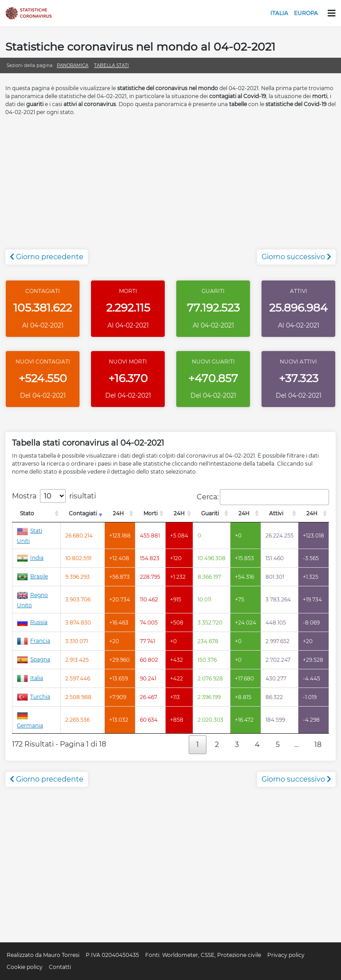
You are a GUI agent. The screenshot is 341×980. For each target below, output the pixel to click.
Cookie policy (25, 967)
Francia (34, 641)
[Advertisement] (170, 187)
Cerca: (263, 497)
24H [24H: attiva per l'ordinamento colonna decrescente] (118, 513)
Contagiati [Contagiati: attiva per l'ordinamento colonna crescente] (83, 513)
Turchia (34, 697)
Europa (306, 13)
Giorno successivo (296, 257)
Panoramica (73, 65)
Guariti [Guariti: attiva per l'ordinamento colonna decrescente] (210, 513)
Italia (279, 13)
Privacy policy (286, 955)
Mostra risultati (54, 496)
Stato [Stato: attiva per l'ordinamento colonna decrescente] (27, 513)
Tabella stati (111, 65)
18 (318, 745)
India (30, 558)
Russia (32, 622)
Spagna (34, 659)
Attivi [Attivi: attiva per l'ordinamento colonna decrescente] (276, 513)
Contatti (60, 967)
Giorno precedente (47, 257)
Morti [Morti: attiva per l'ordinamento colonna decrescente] (151, 513)
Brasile (32, 576)
